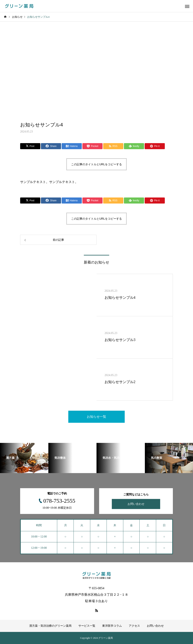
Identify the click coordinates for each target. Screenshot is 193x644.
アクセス (134, 626)
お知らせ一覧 (96, 417)
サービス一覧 (87, 626)
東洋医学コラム (112, 626)
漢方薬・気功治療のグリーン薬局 (50, 626)
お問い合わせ (136, 504)
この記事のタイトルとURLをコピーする (96, 164)
